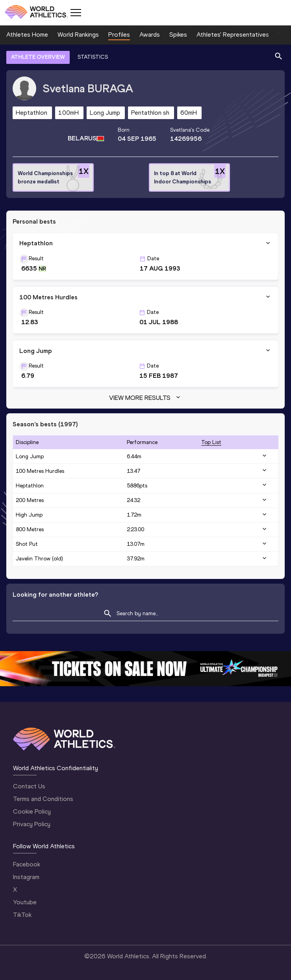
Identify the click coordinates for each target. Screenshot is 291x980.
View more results (145, 398)
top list (211, 442)
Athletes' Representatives (233, 35)
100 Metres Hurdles (40, 471)
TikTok (22, 915)
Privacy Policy (32, 824)
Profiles (119, 35)
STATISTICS (93, 57)
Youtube (25, 902)
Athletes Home (27, 35)
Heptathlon (30, 486)
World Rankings (78, 35)
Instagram (26, 877)
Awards (150, 35)
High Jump (29, 515)
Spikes (178, 35)
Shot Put (27, 544)
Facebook (27, 864)
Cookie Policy (32, 811)
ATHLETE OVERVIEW (38, 57)
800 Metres (30, 529)
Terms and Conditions (43, 799)
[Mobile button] (76, 13)
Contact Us (29, 786)
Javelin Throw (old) (39, 559)
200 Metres (30, 500)
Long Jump (30, 456)
